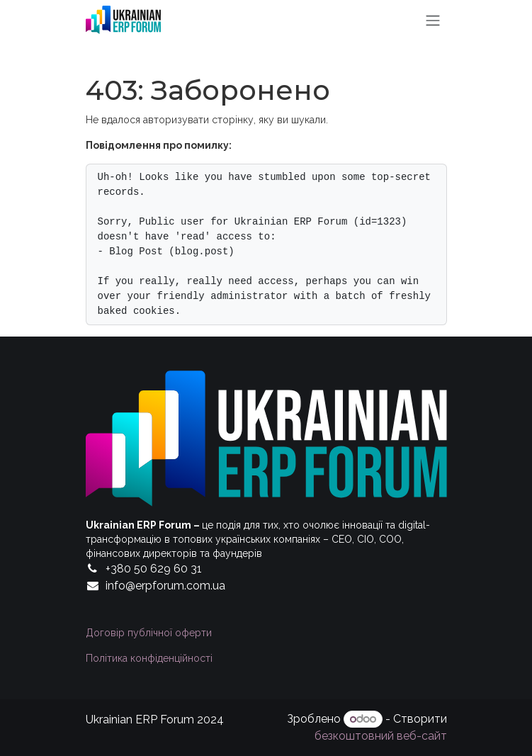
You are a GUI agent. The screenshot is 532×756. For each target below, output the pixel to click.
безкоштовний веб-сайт (381, 736)
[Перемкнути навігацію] (433, 20)
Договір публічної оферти (149, 633)
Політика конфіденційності (149, 658)
